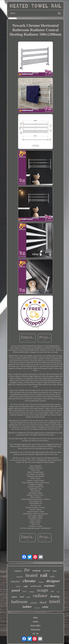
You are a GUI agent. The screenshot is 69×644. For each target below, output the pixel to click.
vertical (36, 571)
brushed (37, 608)
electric (16, 581)
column (32, 592)
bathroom (19, 602)
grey (28, 597)
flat (27, 570)
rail (44, 575)
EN (34, 633)
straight (42, 590)
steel (22, 597)
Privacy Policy (35, 625)
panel (16, 590)
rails (52, 576)
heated (31, 575)
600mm (18, 587)
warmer (49, 586)
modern (20, 577)
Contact (36, 621)
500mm (41, 582)
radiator (40, 596)
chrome (29, 581)
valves (14, 597)
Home (36, 617)
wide (26, 586)
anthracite (36, 586)
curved (46, 571)
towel (55, 601)
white (45, 607)
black (43, 602)
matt (58, 592)
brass (25, 591)
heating (55, 596)
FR (37, 633)
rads (52, 591)
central (34, 603)
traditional (18, 571)
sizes (55, 571)
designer (53, 581)
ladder (27, 607)
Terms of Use (36, 629)
